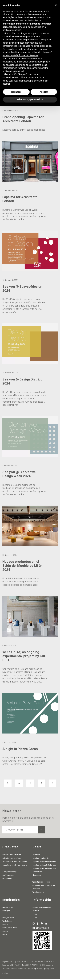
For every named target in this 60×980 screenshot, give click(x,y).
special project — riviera (41, 882)
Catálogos (6, 911)
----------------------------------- (11, 914)
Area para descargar (10, 872)
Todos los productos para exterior (15, 865)
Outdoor (5, 931)
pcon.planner (7, 879)
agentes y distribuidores (42, 908)
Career (35, 918)
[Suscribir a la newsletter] (41, 830)
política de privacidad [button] (13, 71)
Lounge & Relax (8, 918)
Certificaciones (8, 875)
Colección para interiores (12, 855)
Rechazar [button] (16, 92)
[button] (56, 5)
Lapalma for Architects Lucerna (44, 868)
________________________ (12, 868)
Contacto (36, 911)
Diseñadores (37, 872)
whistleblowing (38, 892)
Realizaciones (8, 908)
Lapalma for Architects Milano (44, 862)
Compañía (36, 855)
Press (35, 914)
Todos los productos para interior (15, 862)
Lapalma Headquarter (41, 858)
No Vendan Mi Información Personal (20, 55)
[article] (30, 186)
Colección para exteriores (12, 858)
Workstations (7, 921)
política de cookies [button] (12, 30)
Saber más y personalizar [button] (30, 99)
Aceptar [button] (44, 92)
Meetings (6, 925)
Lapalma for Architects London (44, 865)
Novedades (37, 875)
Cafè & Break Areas (10, 928)
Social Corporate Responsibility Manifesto (44, 887)
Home (5, 935)
